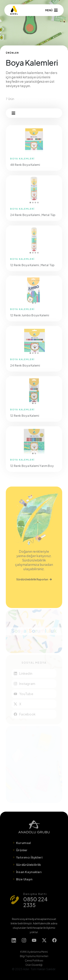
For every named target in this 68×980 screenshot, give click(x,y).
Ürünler (22, 850)
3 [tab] (35, 203)
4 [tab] (38, 203)
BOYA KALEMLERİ (22, 159)
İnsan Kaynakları (29, 872)
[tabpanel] (34, 189)
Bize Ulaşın (24, 879)
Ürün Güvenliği (34, 965)
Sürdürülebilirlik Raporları (34, 579)
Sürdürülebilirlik (29, 865)
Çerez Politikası (34, 960)
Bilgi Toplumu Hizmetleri (34, 956)
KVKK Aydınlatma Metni (34, 952)
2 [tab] (33, 203)
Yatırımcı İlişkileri (29, 857)
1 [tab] (30, 203)
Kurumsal (24, 843)
